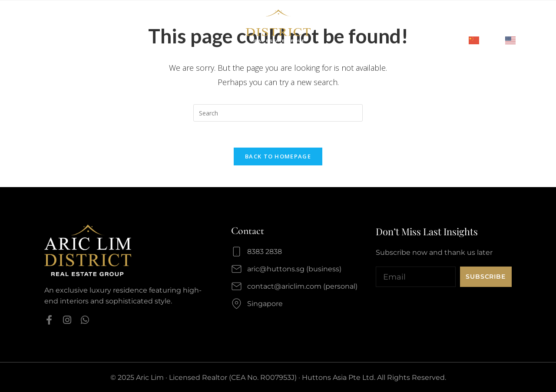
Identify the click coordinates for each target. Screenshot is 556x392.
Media (43, 34)
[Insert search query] (278, 113)
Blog (69, 34)
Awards (72, 18)
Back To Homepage (278, 156)
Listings (152, 18)
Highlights (111, 18)
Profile (40, 18)
